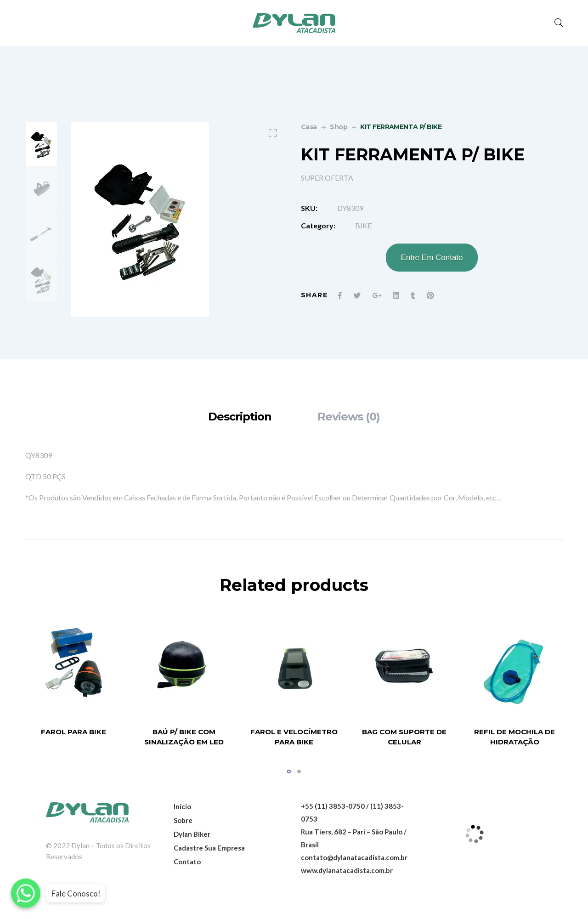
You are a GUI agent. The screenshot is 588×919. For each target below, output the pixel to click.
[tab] (240, 417)
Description (240, 417)
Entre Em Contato (432, 258)
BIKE (363, 225)
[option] (41, 144)
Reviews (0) (349, 417)
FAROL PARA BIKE (73, 732)
